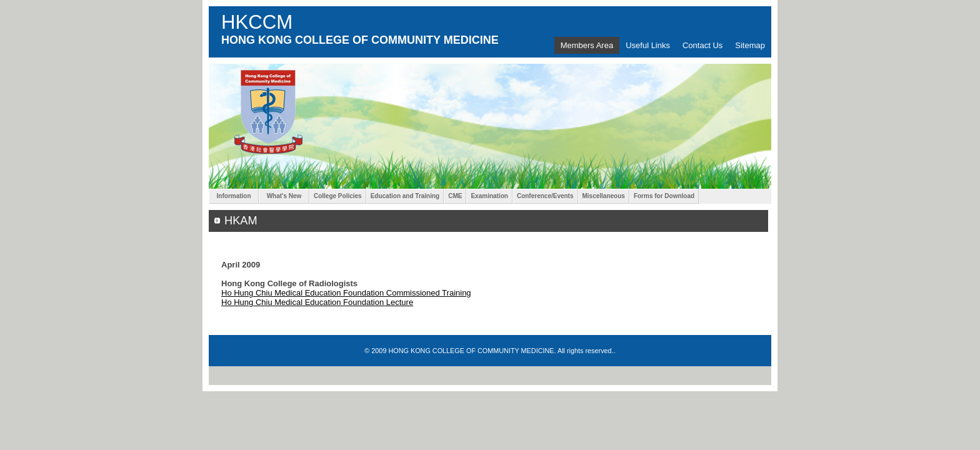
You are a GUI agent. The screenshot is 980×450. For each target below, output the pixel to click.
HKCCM (257, 22)
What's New (284, 196)
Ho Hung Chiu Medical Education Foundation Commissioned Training (346, 293)
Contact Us (702, 45)
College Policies (338, 196)
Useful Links (648, 45)
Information (234, 196)
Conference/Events (545, 196)
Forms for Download (664, 196)
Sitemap (750, 45)
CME (455, 196)
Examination (489, 196)
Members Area (587, 45)
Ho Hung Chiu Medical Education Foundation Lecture (317, 302)
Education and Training (405, 196)
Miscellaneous (604, 196)
